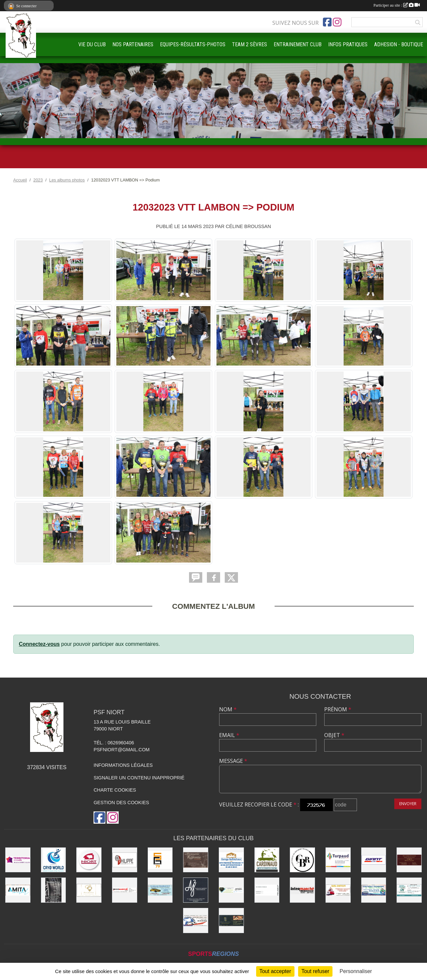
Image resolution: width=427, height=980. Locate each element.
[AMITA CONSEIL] (18, 890)
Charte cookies (115, 790)
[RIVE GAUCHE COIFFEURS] (89, 890)
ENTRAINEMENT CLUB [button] (298, 44)
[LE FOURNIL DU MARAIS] (231, 921)
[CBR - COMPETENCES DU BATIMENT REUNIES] (302, 860)
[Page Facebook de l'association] (327, 22)
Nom (228, 709)
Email (229, 735)
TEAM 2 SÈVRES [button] (250, 44)
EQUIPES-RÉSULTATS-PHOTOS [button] (193, 44)
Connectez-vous (39, 644)
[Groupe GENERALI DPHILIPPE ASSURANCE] (125, 860)
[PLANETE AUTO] (196, 921)
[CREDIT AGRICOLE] (409, 890)
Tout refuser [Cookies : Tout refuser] (315, 971)
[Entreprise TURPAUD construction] (338, 860)
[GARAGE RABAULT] (160, 890)
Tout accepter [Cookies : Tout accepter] (275, 971)
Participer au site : (397, 5)
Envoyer (408, 804)
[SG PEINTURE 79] (160, 860)
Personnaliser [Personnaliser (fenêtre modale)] (356, 971)
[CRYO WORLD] (54, 860)
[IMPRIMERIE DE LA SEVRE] (231, 890)
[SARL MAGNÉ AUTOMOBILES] (267, 890)
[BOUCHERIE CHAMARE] (409, 860)
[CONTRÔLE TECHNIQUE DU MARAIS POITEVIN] (374, 890)
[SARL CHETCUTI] (338, 890)
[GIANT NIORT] (374, 860)
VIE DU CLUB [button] (92, 44)
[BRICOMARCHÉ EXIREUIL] (125, 890)
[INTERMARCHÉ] (302, 890)
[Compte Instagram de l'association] (337, 22)
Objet (334, 735)
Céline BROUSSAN (248, 226)
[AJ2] (196, 890)
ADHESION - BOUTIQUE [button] (399, 44)
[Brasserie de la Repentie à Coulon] (196, 860)
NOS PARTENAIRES (133, 44)
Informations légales (123, 765)
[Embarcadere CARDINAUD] (267, 860)
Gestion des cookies (121, 803)
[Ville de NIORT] (89, 860)
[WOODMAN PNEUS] (54, 890)
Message (233, 761)
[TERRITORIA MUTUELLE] (18, 860)
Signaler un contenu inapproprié (139, 778)
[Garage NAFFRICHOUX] (231, 860)
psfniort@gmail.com (121, 750)
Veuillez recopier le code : (259, 804)
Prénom (338, 709)
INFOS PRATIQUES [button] (348, 44)
